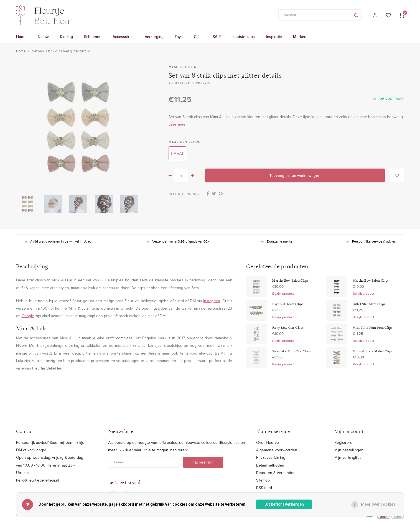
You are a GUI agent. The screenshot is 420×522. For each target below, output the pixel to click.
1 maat (177, 154)
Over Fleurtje (268, 443)
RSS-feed (264, 488)
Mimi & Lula (183, 68)
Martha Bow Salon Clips (291, 281)
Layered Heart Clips (288, 305)
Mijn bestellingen (349, 451)
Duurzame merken (278, 242)
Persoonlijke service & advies (371, 242)
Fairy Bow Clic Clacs (288, 328)
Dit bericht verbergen (284, 504)
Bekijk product (283, 294)
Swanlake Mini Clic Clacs (292, 352)
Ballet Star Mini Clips (369, 305)
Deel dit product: (185, 195)
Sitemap (263, 481)
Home (21, 37)
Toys (179, 37)
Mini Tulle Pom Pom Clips (373, 328)
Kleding (66, 37)
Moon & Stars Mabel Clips (373, 352)
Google (28, 317)
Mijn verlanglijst (348, 458)
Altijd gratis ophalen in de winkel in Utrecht (59, 242)
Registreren (344, 443)
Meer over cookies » (380, 504)
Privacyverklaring (271, 458)
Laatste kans (244, 37)
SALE (217, 37)
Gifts (198, 37)
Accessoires (123, 37)
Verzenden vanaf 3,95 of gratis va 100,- (178, 242)
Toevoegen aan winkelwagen (295, 176)
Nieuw (43, 37)
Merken (300, 37)
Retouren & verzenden (276, 473)
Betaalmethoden (270, 466)
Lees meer (178, 125)
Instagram (212, 301)
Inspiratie (274, 37)
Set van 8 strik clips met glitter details (61, 52)
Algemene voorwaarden (277, 451)
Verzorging (154, 37)
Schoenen (93, 37)
